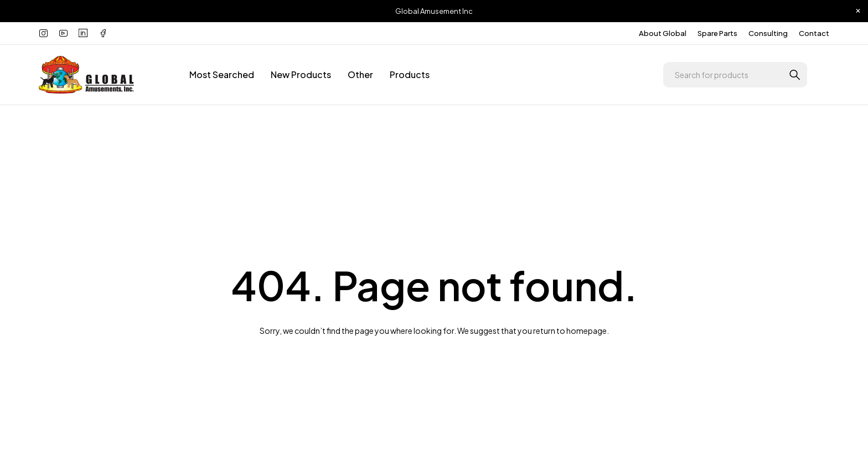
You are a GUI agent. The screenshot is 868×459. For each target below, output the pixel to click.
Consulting (768, 33)
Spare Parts (717, 33)
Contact (814, 33)
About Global (663, 33)
